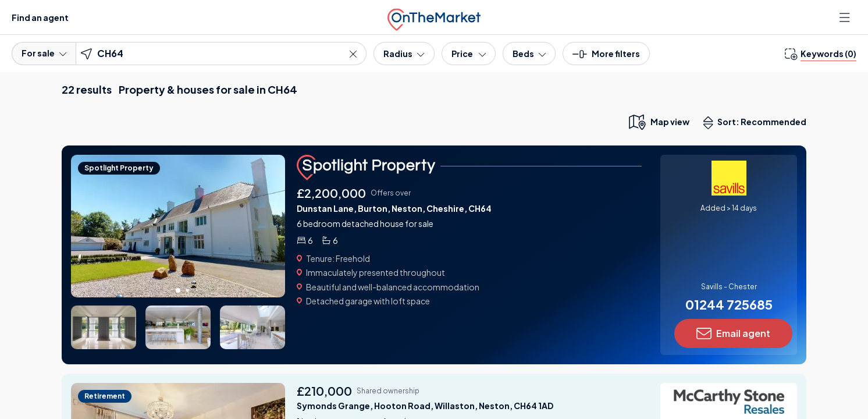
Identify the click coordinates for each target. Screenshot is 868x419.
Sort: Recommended (757, 123)
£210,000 (324, 391)
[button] (606, 57)
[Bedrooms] (529, 54)
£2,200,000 (331, 193)
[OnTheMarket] (434, 17)
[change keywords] (821, 54)
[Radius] (404, 54)
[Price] (469, 54)
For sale (44, 53)
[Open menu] (846, 17)
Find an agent (40, 17)
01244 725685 (729, 304)
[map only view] (658, 122)
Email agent (733, 333)
